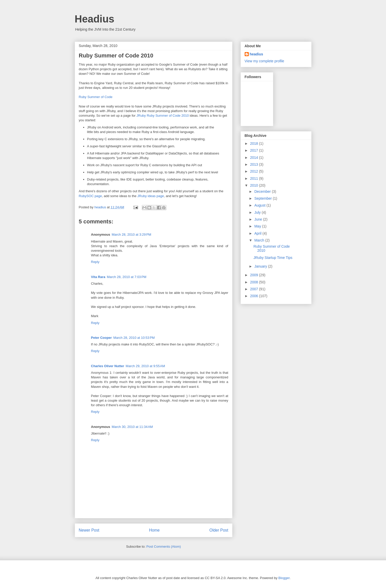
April (258, 233)
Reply (95, 262)
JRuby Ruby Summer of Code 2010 (163, 116)
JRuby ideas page (151, 196)
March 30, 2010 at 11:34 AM (132, 427)
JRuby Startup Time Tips (273, 258)
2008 (254, 282)
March (260, 240)
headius (257, 54)
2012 (254, 171)
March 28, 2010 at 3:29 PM (132, 235)
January (261, 266)
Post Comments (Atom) (164, 547)
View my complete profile (264, 61)
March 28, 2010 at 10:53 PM (134, 338)
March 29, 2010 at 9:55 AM (145, 366)
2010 (254, 185)
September (264, 198)
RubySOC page (90, 196)
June (259, 219)
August (260, 205)
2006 (254, 296)
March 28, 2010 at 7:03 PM (127, 277)
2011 (254, 178)
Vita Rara (98, 277)
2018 (254, 143)
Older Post (219, 530)
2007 (254, 289)
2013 (254, 164)
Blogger (284, 578)
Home (154, 530)
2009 (254, 275)
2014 (254, 158)
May (258, 226)
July (258, 212)
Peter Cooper (102, 338)
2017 (254, 150)
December (263, 191)
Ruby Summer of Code (96, 97)
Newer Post (89, 530)
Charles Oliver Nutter (108, 366)
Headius (95, 19)
